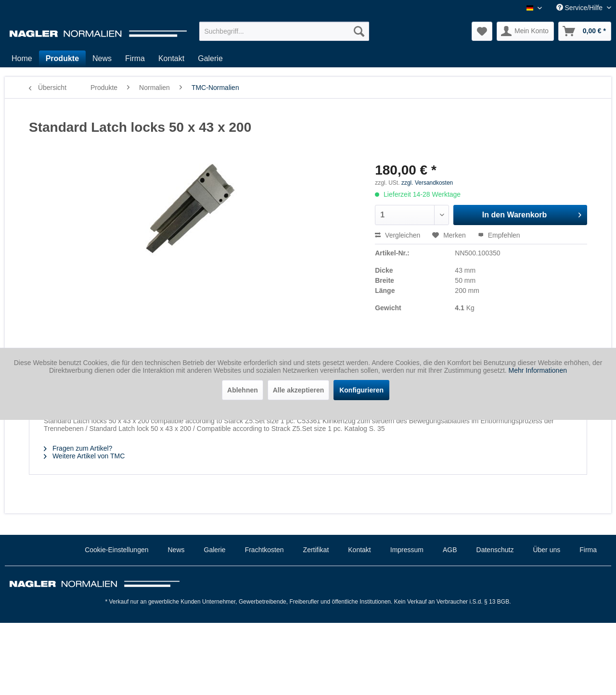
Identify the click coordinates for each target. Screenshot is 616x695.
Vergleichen (398, 235)
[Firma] (135, 59)
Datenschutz (495, 550)
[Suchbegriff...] (284, 31)
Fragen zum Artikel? (78, 448)
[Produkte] (62, 59)
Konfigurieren (361, 390)
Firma (588, 550)
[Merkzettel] (482, 31)
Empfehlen (499, 235)
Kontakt (359, 550)
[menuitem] (284, 31)
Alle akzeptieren (299, 390)
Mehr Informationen (538, 370)
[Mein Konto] (525, 31)
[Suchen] (359, 31)
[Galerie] (210, 59)
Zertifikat (316, 550)
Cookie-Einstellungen (116, 550)
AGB (450, 550)
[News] (102, 59)
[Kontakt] (171, 59)
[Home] (22, 59)
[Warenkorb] (585, 31)
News (176, 550)
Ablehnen (243, 390)
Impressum (407, 550)
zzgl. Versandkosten (427, 183)
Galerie (215, 550)
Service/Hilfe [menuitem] (580, 8)
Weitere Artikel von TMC (84, 456)
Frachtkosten (264, 550)
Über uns (546, 550)
